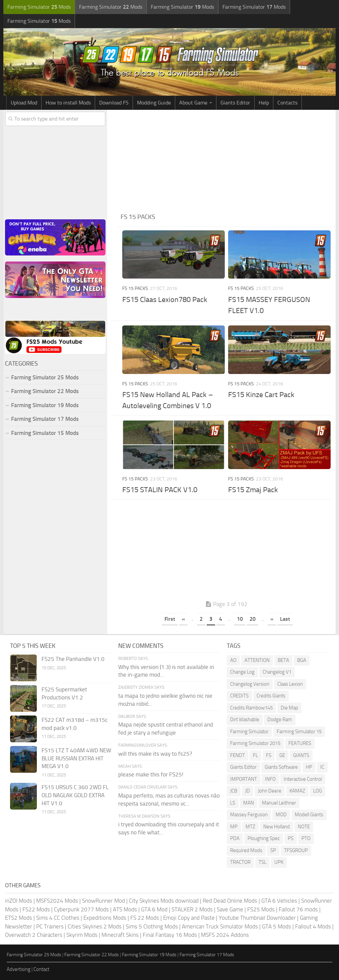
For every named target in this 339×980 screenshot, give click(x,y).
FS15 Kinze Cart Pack (261, 395)
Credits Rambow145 (251, 708)
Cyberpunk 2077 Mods (81, 909)
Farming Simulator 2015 (255, 743)
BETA (283, 660)
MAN (249, 803)
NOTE (304, 827)
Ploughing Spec (264, 838)
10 (240, 619)
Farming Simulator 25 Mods (45, 377)
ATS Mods (125, 909)
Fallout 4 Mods (313, 926)
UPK (279, 862)
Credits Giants (271, 696)
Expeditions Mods (105, 918)
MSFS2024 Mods (57, 901)
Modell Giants (309, 815)
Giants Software (281, 767)
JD (248, 791)
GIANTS (301, 755)
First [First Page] (170, 619)
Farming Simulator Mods (39, 7)
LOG (318, 791)
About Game (193, 103)
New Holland (277, 827)
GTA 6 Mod (154, 909)
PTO (306, 838)
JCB (234, 791)
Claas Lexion (290, 684)
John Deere (270, 791)
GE (282, 755)
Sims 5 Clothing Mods (152, 926)
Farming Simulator (249, 732)
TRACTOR (240, 862)
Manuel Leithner (279, 803)
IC (322, 767)
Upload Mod (24, 103)
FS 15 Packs (135, 288)
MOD (281, 815)
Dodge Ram (280, 720)
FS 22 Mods (145, 918)
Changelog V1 (277, 672)
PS (291, 838)
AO (233, 660)
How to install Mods (68, 103)
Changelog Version (250, 684)
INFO (270, 779)
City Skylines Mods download (164, 901)
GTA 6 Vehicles (279, 901)
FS (269, 755)
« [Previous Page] (183, 619)
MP (234, 827)
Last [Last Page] (285, 619)
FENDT (238, 755)
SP (273, 850)
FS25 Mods (261, 909)
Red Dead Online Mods (230, 901)
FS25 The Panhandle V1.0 (73, 659)
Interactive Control (303, 779)
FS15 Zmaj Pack (253, 490)
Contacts (287, 103)
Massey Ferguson (249, 815)
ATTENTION (257, 660)
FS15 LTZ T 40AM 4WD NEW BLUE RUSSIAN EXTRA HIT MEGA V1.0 (76, 758)
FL (255, 755)
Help (264, 103)
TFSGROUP (296, 850)
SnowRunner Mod (104, 901)
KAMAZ (297, 791)
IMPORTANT (244, 779)
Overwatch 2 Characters (34, 935)
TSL (262, 862)
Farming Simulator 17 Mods (45, 419)
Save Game (230, 909)
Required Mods (246, 850)
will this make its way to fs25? (155, 754)
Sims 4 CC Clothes (58, 918)
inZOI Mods (19, 901)
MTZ (250, 827)
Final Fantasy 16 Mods (170, 935)
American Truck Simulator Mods (220, 926)
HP (309, 767)
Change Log (242, 672)
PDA (235, 838)
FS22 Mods (36, 909)
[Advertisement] (226, 160)
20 (253, 619)
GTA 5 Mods (277, 926)
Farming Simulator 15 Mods (45, 433)
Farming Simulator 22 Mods (45, 391)
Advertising (19, 969)
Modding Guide (154, 103)
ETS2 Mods (19, 918)
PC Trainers (50, 926)
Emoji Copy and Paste (189, 918)
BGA (302, 660)
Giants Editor (235, 103)
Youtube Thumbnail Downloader (257, 918)
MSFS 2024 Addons (225, 935)
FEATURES (300, 743)
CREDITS (239, 696)
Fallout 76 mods (298, 909)
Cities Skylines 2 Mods (95, 926)
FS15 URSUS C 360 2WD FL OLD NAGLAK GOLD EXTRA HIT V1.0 (75, 795)
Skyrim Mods (82, 935)
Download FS (114, 103)
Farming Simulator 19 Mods (45, 405)
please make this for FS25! (151, 774)
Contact (41, 969)
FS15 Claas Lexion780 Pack (165, 300)
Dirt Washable (245, 720)
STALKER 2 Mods (192, 909)
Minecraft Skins (120, 935)
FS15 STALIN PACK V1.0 (160, 490)
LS (233, 803)
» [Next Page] (272, 619)
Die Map (289, 708)
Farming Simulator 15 (299, 732)
